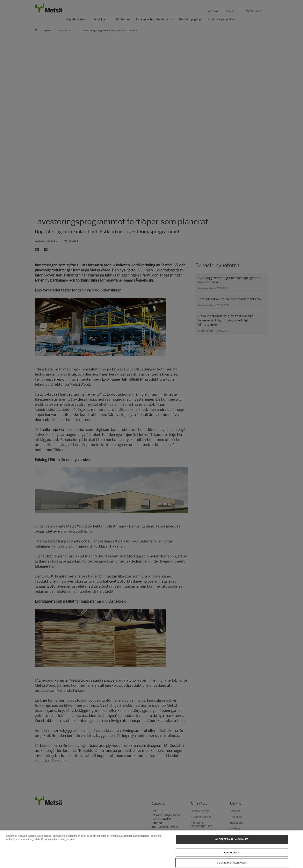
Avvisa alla (232, 857)
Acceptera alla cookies (232, 844)
